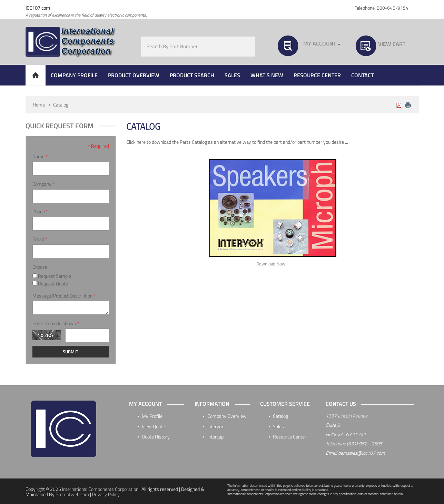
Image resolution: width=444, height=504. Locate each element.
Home (39, 105)
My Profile (152, 416)
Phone (40, 212)
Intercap (215, 437)
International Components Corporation (100, 489)
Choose (40, 267)
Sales (278, 426)
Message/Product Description (64, 296)
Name (40, 157)
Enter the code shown (56, 323)
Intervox (215, 426)
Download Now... (272, 264)
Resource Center (290, 437)
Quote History (156, 437)
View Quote (153, 426)
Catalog (61, 105)
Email (40, 239)
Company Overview (227, 416)
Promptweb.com (72, 494)
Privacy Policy (106, 494)
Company (43, 184)
